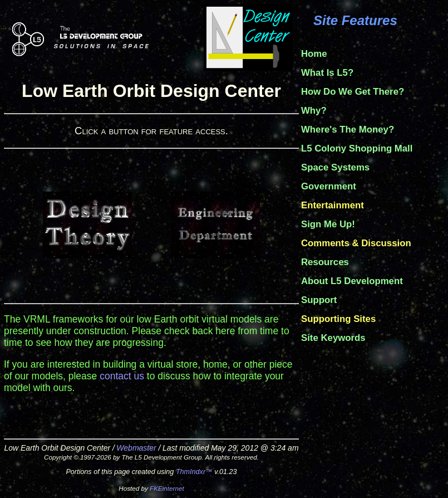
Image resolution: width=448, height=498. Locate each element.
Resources (325, 262)
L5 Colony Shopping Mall (357, 148)
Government (329, 186)
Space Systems (335, 167)
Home (314, 54)
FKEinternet (167, 488)
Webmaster (136, 448)
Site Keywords (333, 338)
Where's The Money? (348, 130)
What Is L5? (327, 73)
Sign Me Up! (328, 224)
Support (319, 300)
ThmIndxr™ (194, 472)
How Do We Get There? (353, 92)
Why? (314, 111)
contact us (122, 376)
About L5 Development (352, 281)
